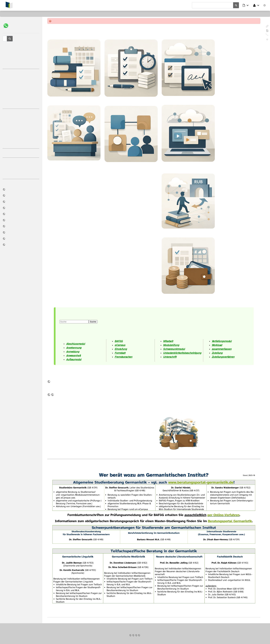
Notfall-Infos (21, 239)
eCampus (21, 86)
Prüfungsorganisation (21, 80)
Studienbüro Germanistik (21, 52)
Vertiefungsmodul (222, 341)
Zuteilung (217, 353)
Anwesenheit (73, 355)
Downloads (21, 208)
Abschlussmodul (76, 344)
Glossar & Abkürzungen (21, 64)
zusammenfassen (222, 349)
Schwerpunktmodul (174, 349)
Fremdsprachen (123, 357)
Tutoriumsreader (21, 162)
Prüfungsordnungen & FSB (21, 195)
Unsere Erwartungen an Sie (21, 168)
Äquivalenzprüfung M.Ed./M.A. (21, 132)
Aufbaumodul (74, 359)
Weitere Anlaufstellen (21, 153)
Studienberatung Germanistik (21, 46)
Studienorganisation (21, 73)
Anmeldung (73, 352)
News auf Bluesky (21, 245)
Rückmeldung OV (21, 104)
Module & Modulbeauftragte (21, 92)
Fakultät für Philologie (137, 635)
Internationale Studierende (21, 144)
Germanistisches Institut (134, 635)
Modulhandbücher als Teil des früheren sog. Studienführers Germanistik (53, 395)
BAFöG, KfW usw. (21, 113)
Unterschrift (170, 357)
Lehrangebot (21, 202)
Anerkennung (74, 348)
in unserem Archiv (49, 395)
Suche (93, 322)
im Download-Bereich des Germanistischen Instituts (49, 381)
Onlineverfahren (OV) (21, 98)
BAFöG (119, 341)
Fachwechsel (21, 125)
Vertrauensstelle (21, 226)
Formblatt (120, 353)
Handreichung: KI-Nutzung (21, 220)
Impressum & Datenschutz (131, 635)
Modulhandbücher (21, 232)
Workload (217, 345)
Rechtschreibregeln (21, 174)
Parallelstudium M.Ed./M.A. (21, 138)
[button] (246, 5)
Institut (21, 189)
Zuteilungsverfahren (223, 357)
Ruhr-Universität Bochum (139, 635)
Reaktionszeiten (21, 58)
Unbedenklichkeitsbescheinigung (182, 353)
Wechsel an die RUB (21, 119)
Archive (21, 214)
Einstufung (121, 349)
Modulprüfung (171, 345)
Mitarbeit (168, 341)
